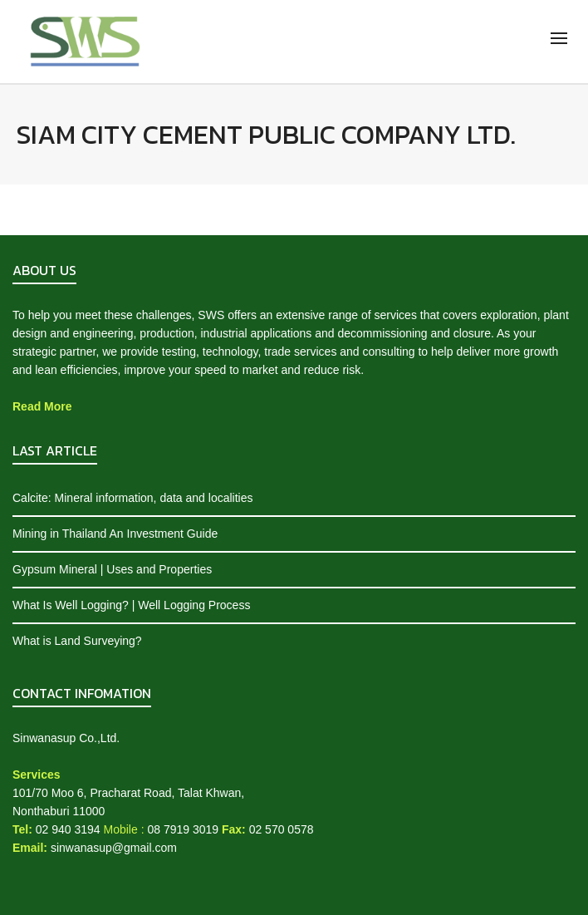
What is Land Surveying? (77, 641)
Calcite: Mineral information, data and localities (132, 498)
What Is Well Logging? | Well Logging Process (131, 605)
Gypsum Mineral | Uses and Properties (112, 569)
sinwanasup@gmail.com (114, 848)
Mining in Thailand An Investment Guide (115, 534)
